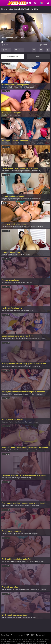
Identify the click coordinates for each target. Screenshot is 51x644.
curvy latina (41, 450)
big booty (6, 450)
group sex (6, 506)
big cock (27, 394)
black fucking (27, 561)
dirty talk (11, 478)
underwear (40, 227)
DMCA (27, 635)
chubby (38, 171)
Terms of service (17, 635)
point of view (27, 422)
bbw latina (31, 171)
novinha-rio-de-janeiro (10, 143)
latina (12, 87)
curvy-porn (32, 589)
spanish (24, 199)
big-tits (5, 199)
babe (28, 255)
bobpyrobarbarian (17, 338)
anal (41, 394)
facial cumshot (13, 227)
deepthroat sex (29, 338)
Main (3, 9)
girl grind (6, 617)
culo (4, 282)
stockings (30, 310)
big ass (17, 87)
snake (35, 561)
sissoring (13, 617)
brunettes (32, 227)
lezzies (5, 255)
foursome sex (18, 394)
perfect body (27, 366)
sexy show (6, 338)
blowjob (18, 478)
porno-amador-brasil (33, 143)
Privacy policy (41, 635)
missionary (36, 366)
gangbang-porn (8, 589)
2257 (33, 635)
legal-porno (24, 589)
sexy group (42, 338)
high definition (8, 394)
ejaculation (12, 199)
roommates (32, 450)
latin (17, 255)
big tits (5, 115)
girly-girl (20, 617)
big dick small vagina (15, 561)
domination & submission (11, 171)
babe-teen (22, 143)
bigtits (10, 310)
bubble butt (30, 87)
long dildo (13, 450)
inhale (5, 227)
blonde (23, 87)
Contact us (5, 635)
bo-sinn (17, 589)
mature (18, 115)
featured (41, 561)
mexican (13, 366)
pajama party (17, 310)
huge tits (36, 534)
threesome (28, 534)
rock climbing (26, 478)
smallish (6, 87)
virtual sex (18, 422)
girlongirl (22, 255)
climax (24, 282)
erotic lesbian (22, 450)
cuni (24, 310)
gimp (19, 199)
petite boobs (35, 394)
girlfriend (24, 171)
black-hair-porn (42, 589)
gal (36, 338)
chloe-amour (23, 227)
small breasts (15, 506)
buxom (5, 534)
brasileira (6, 366)
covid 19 (11, 255)
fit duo (5, 478)
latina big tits (13, 534)
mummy (11, 115)
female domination (34, 199)
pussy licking (11, 282)
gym (35, 617)
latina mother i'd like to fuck (30, 506)
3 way (19, 282)
